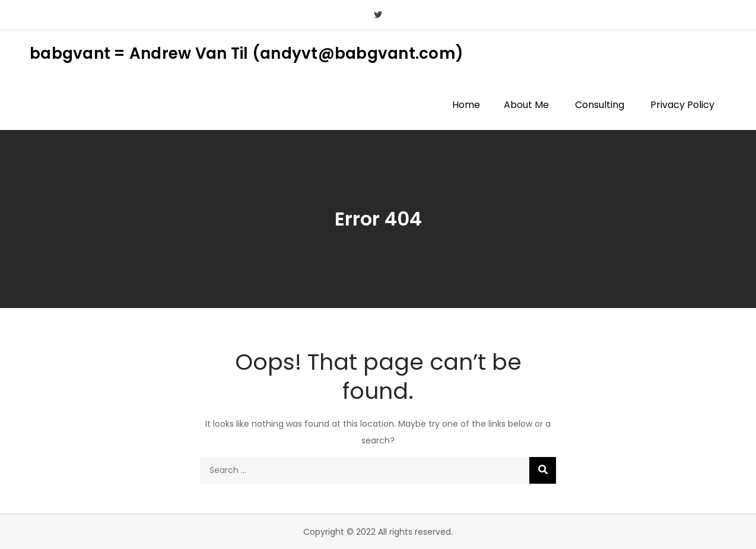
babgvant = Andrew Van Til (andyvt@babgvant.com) (247, 53)
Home (466, 105)
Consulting (600, 105)
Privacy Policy (682, 105)
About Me (526, 105)
